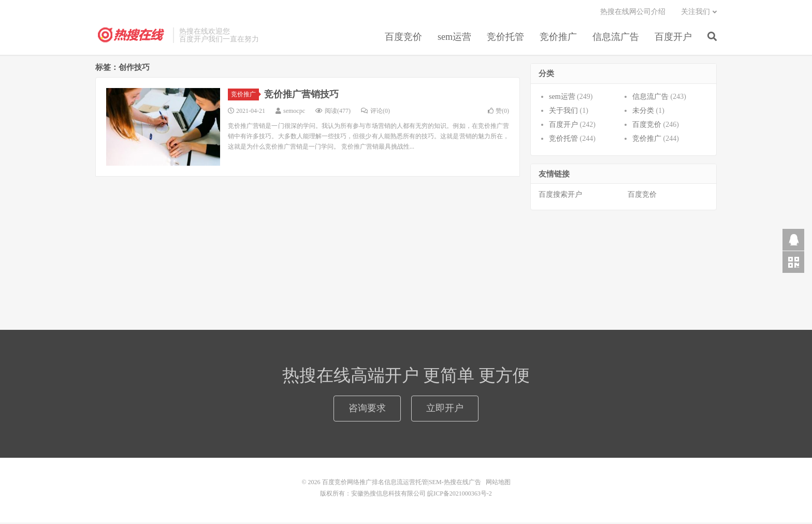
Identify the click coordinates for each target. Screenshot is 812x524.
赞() (498, 112)
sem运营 (454, 38)
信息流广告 (616, 38)
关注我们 (695, 13)
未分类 (643, 112)
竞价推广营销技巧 (301, 96)
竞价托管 (505, 38)
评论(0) (375, 112)
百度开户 (673, 38)
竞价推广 (558, 38)
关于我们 (563, 112)
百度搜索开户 (560, 196)
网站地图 (498, 484)
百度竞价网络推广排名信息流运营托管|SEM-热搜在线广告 (132, 37)
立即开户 (445, 410)
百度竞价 (403, 38)
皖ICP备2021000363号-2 (460, 495)
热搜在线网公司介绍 (633, 13)
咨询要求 (367, 410)
